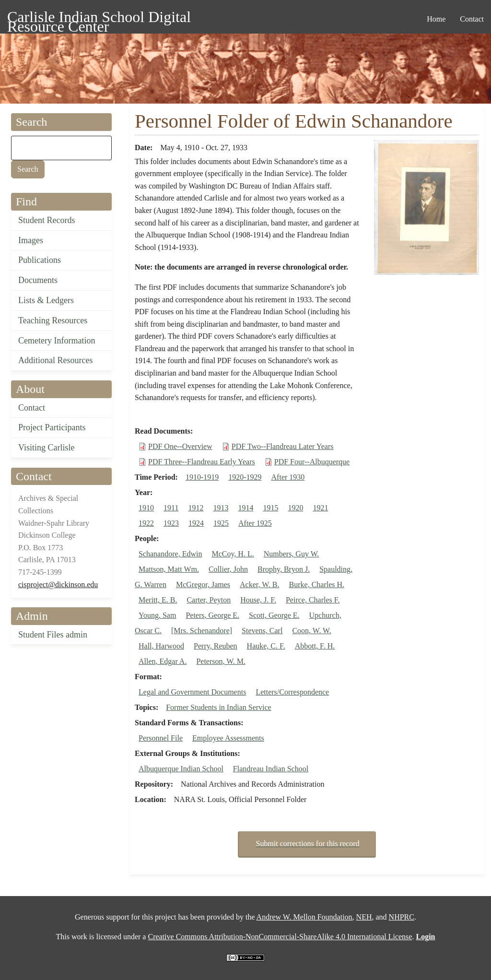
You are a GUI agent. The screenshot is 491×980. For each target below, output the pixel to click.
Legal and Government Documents (192, 692)
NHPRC (402, 917)
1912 (196, 508)
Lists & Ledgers (46, 300)
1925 (221, 523)
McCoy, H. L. (233, 554)
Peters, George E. (212, 615)
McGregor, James (203, 584)
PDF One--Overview (180, 446)
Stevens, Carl (262, 631)
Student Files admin (53, 635)
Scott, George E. (274, 615)
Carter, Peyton (209, 600)
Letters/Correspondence (292, 692)
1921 (320, 508)
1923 (171, 523)
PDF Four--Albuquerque (312, 462)
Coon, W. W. (311, 631)
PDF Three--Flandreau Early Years (202, 462)
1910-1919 (202, 477)
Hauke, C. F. (266, 646)
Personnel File (161, 738)
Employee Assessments (228, 738)
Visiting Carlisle (46, 448)
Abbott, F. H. (315, 646)
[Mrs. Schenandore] (202, 631)
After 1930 (288, 477)
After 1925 (255, 523)
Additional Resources (55, 360)
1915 (270, 508)
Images (31, 240)
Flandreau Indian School (271, 769)
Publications (40, 260)
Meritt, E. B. (158, 600)
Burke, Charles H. (317, 584)
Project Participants (52, 427)
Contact (32, 408)
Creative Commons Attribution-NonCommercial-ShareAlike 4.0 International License (280, 937)
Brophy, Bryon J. (284, 569)
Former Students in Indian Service (219, 707)
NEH (364, 917)
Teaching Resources (53, 320)
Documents (38, 280)
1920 (295, 508)
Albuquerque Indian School (181, 769)
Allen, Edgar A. (163, 661)
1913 (221, 508)
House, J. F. (258, 600)
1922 (146, 523)
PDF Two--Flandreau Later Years (283, 446)
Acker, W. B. (259, 584)
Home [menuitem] (436, 19)
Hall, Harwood (161, 646)
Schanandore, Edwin (170, 554)
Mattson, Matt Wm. (169, 569)
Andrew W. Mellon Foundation (304, 917)
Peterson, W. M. (221, 661)
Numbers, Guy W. (292, 554)
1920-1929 (245, 477)
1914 (245, 508)
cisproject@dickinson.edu (58, 584)
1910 (146, 508)
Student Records (47, 220)
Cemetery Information (57, 341)
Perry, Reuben (216, 646)
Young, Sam (157, 615)
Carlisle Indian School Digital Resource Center (99, 18)
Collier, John (228, 569)
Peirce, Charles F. (313, 600)
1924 (196, 523)
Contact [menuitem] (472, 19)
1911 (171, 508)
